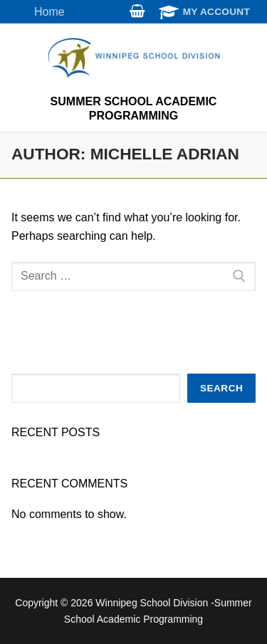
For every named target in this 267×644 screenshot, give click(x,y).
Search (221, 388)
